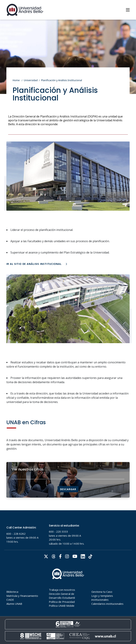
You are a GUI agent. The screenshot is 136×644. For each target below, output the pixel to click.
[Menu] (128, 10)
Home (16, 80)
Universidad (31, 80)
